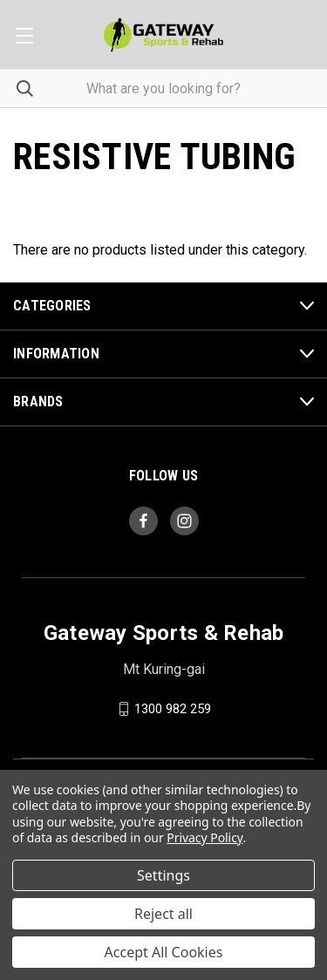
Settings (163, 875)
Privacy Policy (204, 837)
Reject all (163, 914)
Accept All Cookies (164, 952)
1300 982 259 (173, 709)
